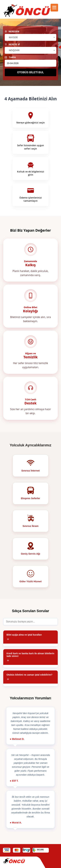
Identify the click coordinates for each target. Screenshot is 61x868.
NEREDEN (12, 31)
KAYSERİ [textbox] (13, 37)
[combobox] (30, 37)
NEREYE (12, 44)
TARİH (10, 57)
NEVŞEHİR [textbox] (14, 50)
